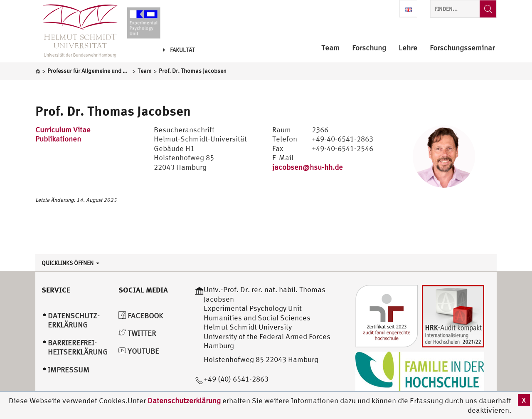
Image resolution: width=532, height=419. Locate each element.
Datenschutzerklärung (184, 400)
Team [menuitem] (330, 48)
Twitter (137, 333)
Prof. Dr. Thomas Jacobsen (113, 111)
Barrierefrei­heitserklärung (78, 347)
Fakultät (179, 50)
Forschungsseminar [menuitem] (462, 48)
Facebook (141, 316)
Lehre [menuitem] (408, 48)
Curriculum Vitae (63, 130)
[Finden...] (488, 9)
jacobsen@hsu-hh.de (308, 167)
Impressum (69, 370)
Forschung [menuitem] (369, 48)
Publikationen (58, 139)
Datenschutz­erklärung (74, 320)
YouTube (139, 351)
